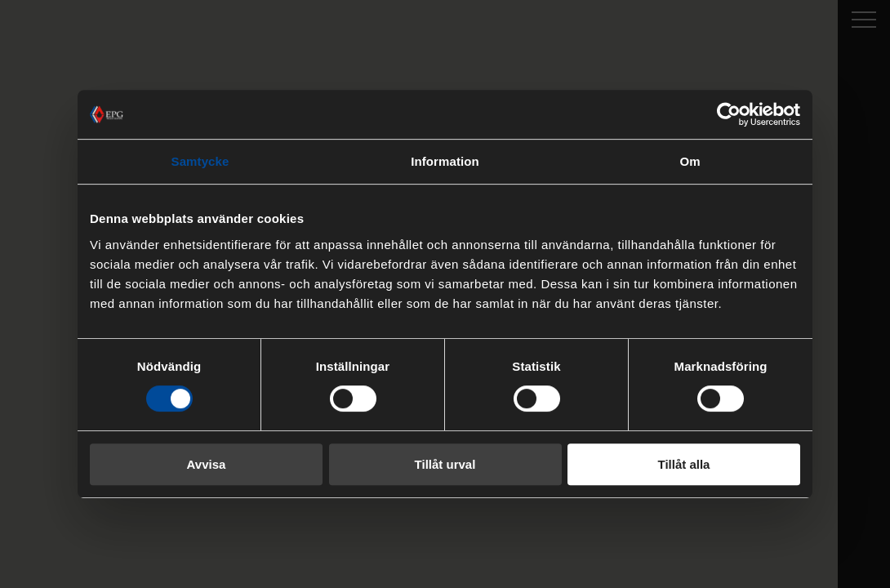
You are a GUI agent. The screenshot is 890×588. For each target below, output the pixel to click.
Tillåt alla (684, 464)
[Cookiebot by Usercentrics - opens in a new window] (729, 114)
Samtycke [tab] (200, 161)
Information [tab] (445, 161)
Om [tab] (690, 161)
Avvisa (207, 464)
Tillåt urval (445, 464)
